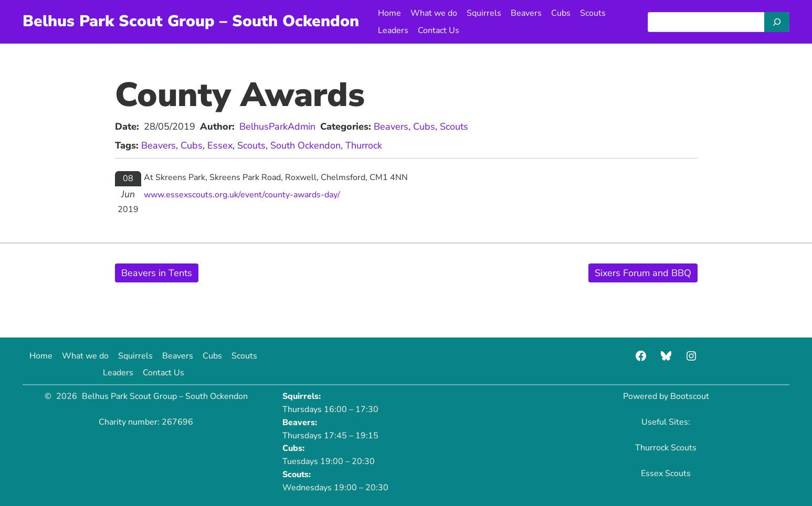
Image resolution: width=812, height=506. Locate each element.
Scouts (454, 126)
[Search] (777, 22)
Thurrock (364, 145)
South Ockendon (305, 145)
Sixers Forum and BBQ (643, 273)
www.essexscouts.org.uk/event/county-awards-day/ (242, 195)
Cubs (424, 126)
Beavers (391, 126)
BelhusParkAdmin (277, 126)
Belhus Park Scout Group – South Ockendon (191, 21)
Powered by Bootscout (666, 396)
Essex (220, 145)
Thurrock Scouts (666, 448)
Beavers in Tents (157, 273)
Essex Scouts (666, 473)
